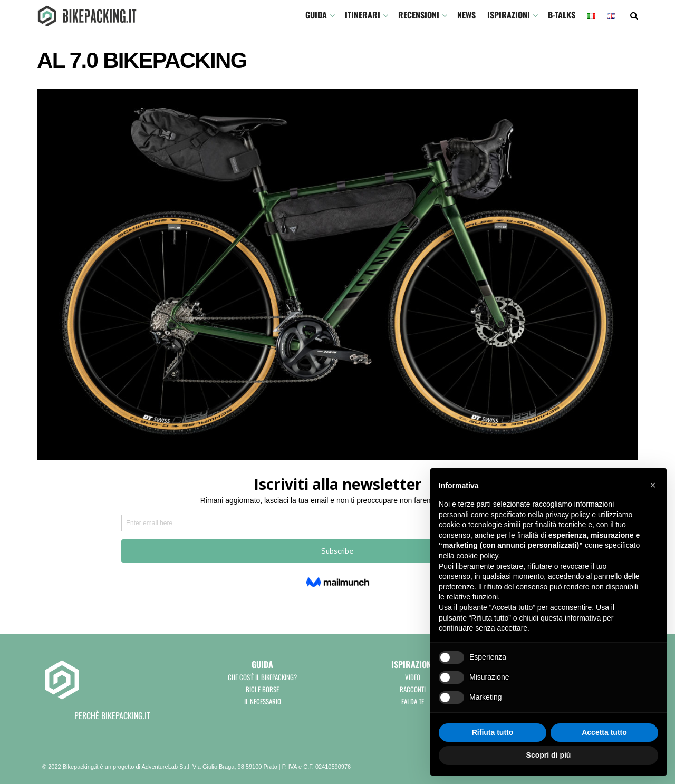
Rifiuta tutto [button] (493, 732)
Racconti (413, 689)
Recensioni (419, 15)
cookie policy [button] (477, 556)
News (466, 15)
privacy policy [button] (567, 515)
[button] (653, 485)
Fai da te (413, 701)
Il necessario (263, 701)
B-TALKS (562, 15)
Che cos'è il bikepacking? (262, 677)
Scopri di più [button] (549, 755)
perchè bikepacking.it (112, 715)
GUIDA (316, 15)
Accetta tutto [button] (604, 732)
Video (413, 677)
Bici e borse (262, 689)
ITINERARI (363, 15)
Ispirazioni (509, 15)
